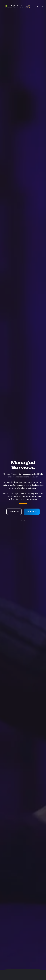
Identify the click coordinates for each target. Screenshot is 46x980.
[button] (23, 522)
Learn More (14, 512)
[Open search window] (38, 7)
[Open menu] (43, 7)
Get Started (32, 512)
